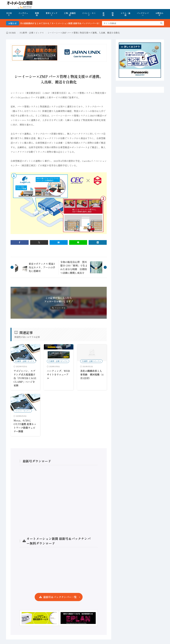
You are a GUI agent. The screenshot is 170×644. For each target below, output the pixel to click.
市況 (103, 14)
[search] (161, 23)
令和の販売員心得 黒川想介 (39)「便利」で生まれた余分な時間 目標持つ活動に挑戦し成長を (74, 267)
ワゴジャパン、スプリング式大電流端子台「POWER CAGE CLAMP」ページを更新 (25, 378)
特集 (113, 14)
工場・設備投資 (70, 14)
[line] (78, 242)
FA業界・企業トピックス (32, 33)
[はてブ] (59, 242)
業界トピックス (52, 14)
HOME (9, 14)
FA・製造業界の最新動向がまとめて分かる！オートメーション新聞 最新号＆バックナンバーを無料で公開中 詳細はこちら (76, 23)
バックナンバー (143, 14)
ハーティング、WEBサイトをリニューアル (58, 374)
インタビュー (23, 14)
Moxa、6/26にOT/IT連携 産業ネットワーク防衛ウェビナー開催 (25, 426)
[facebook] (20, 242)
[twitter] (39, 242)
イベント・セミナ (89, 14)
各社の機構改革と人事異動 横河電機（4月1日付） (92, 374)
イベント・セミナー (23, 411)
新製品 (37, 14)
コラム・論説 (125, 14)
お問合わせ (159, 14)
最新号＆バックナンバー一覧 (60, 597)
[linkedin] (98, 242)
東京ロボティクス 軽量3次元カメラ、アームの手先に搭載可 (42, 267)
